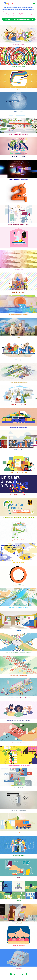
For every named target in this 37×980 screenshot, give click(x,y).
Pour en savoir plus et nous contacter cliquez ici (19, 19)
